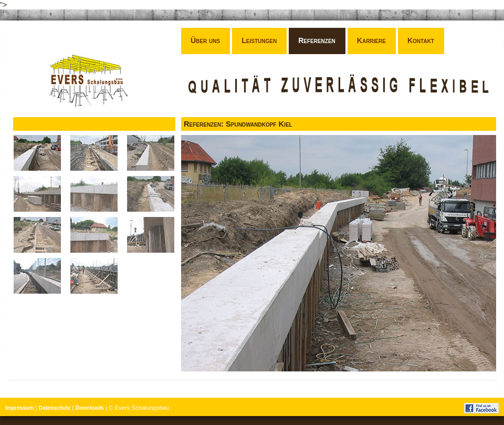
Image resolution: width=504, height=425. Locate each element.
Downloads (89, 408)
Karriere (371, 40)
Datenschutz (55, 408)
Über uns (205, 40)
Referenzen (317, 40)
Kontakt (421, 40)
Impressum (19, 408)
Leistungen (259, 40)
